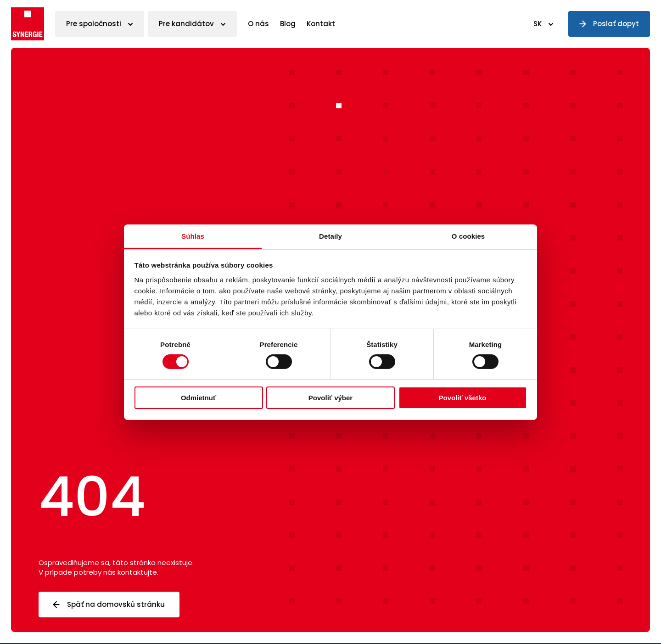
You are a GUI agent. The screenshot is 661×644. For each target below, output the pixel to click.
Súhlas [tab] (193, 236)
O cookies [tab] (468, 236)
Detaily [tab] (330, 236)
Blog (288, 24)
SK (538, 24)
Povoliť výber (330, 398)
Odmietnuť (199, 398)
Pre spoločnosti (94, 24)
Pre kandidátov (186, 24)
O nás (258, 24)
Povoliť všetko (463, 398)
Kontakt (321, 24)
